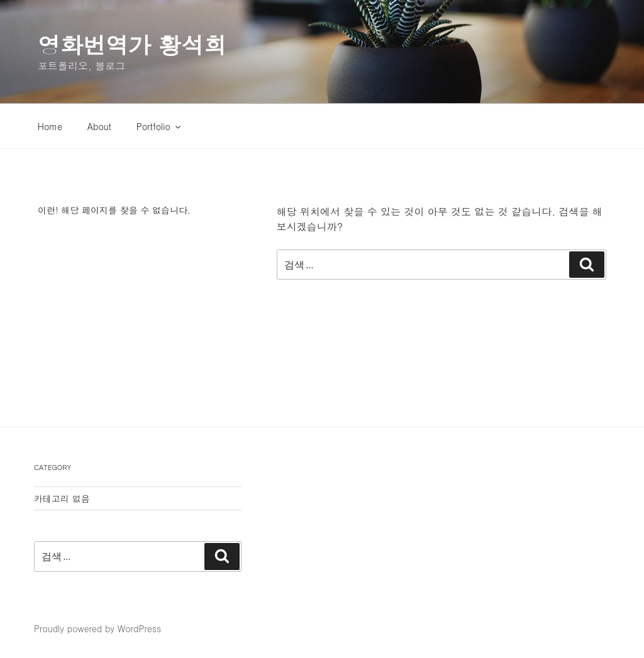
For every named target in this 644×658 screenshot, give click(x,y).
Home (50, 126)
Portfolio (159, 126)
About (99, 126)
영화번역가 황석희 (132, 44)
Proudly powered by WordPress (97, 628)
